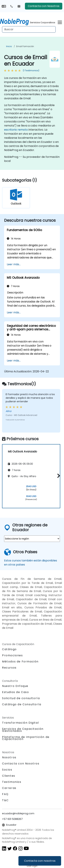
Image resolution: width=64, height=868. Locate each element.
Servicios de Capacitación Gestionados (23, 730)
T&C (5, 800)
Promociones (12, 655)
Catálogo (9, 649)
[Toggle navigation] (60, 22)
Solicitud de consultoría (21, 698)
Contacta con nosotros (40, 861)
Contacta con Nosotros (44, 6)
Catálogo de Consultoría (22, 704)
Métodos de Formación (20, 661)
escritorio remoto (16, 130)
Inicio (9, 46)
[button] (58, 476)
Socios (7, 770)
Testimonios (12, 782)
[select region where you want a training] (32, 539)
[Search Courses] (29, 29)
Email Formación (25, 46)
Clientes (9, 776)
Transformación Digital (20, 723)
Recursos (9, 668)
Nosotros (9, 757)
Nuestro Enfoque (15, 686)
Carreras (9, 788)
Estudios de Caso (16, 692)
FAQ (5, 794)
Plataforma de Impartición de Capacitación (26, 738)
